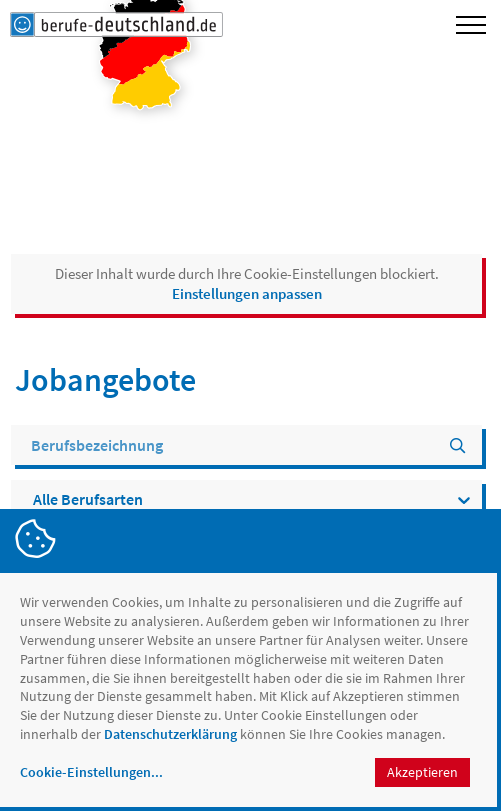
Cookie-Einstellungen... (91, 772)
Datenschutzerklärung (170, 734)
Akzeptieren (422, 772)
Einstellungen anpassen (247, 293)
